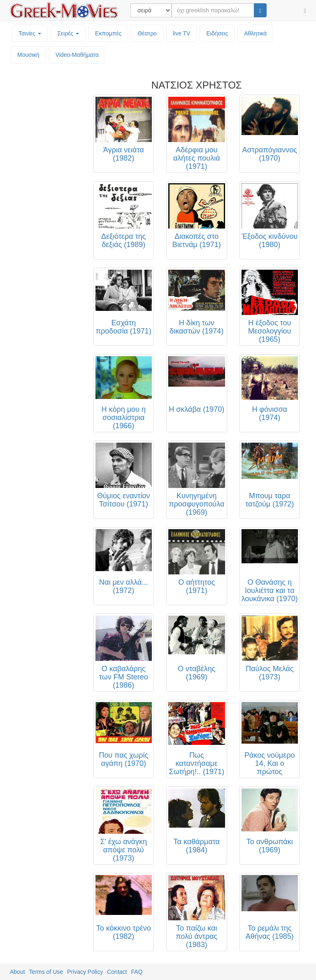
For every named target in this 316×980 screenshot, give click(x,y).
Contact (117, 972)
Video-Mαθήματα (77, 55)
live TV (182, 33)
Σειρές (68, 33)
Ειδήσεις (217, 33)
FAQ (137, 972)
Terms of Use (46, 972)
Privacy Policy (85, 972)
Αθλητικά (255, 33)
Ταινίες (30, 33)
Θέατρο (147, 33)
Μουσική (28, 55)
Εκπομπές (108, 33)
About (17, 972)
